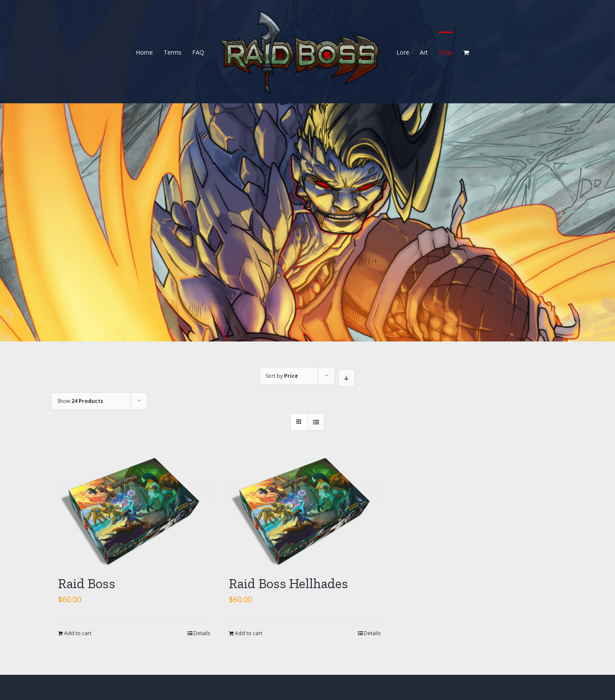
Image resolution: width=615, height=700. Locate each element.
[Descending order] (347, 378)
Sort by (282, 376)
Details (202, 633)
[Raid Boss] (134, 512)
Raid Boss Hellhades (288, 583)
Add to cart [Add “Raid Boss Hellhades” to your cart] (249, 633)
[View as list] (316, 422)
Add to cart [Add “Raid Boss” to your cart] (78, 633)
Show (80, 401)
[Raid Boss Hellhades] (305, 512)
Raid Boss (87, 583)
